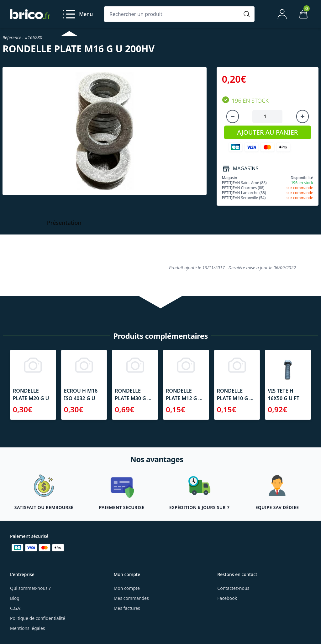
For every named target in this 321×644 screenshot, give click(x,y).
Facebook (227, 598)
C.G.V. (16, 608)
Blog (15, 598)
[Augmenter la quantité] (303, 116)
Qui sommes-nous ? (30, 588)
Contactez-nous (233, 588)
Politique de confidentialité (38, 618)
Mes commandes (131, 598)
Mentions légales (28, 628)
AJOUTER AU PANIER (267, 132)
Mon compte (127, 588)
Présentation (64, 223)
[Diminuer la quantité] (233, 116)
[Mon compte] (282, 14)
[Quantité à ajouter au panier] (267, 116)
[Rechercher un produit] (173, 14)
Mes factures (127, 608)
